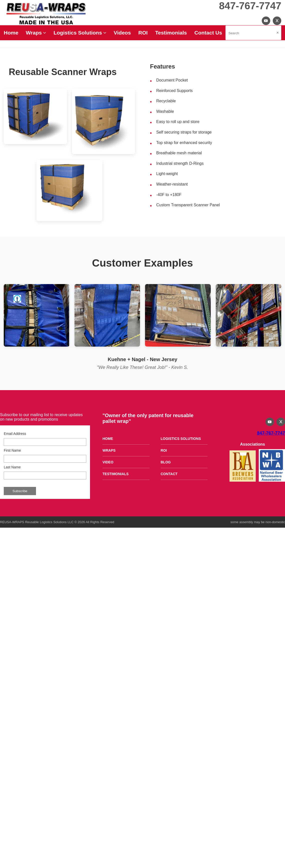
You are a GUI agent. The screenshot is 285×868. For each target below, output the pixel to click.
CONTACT (169, 474)
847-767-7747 (250, 6)
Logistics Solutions (80, 33)
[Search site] (253, 33)
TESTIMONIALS (115, 474)
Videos (122, 33)
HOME (108, 439)
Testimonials (171, 33)
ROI (143, 33)
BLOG (166, 462)
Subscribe (20, 491)
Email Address (15, 434)
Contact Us (208, 33)
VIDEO (108, 462)
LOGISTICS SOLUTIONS (181, 439)
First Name (12, 450)
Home (11, 33)
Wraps (36, 33)
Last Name (12, 467)
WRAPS (109, 450)
